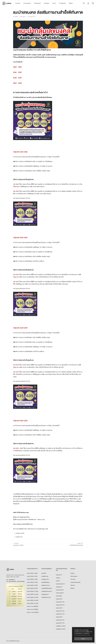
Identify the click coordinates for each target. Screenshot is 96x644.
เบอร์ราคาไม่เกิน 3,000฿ (32, 582)
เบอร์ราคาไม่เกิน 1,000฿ (32, 573)
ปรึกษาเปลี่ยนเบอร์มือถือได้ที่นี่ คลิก (23, 524)
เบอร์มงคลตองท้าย (60, 593)
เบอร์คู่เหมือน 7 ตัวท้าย (61, 626)
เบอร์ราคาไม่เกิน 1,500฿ (32, 576)
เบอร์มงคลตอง (59, 587)
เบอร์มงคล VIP (59, 575)
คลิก (47, 529)
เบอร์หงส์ (58, 581)
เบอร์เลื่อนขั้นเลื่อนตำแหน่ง (47, 588)
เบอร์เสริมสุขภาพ (45, 594)
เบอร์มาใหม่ (44, 573)
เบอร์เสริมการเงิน (45, 576)
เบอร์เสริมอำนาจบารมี (46, 597)
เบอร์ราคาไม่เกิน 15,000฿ (32, 594)
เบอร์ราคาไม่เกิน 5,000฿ (32, 585)
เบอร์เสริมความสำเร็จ (20, 533)
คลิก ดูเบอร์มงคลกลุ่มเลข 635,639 (22, 381)
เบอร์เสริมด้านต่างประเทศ (47, 591)
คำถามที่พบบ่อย (62, 3)
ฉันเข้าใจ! (83, 639)
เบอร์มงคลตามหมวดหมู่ (75, 582)
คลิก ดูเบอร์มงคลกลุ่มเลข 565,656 (22, 455)
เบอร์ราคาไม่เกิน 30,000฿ (32, 603)
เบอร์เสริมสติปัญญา (46, 582)
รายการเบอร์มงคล (27, 3)
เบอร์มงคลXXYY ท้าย (60, 623)
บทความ (54, 3)
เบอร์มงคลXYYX (59, 608)
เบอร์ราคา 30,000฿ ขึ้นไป (32, 606)
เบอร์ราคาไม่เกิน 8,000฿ (32, 588)
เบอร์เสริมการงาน (19, 537)
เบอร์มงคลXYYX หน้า (60, 611)
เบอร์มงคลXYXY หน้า (60, 602)
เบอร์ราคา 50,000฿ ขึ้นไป (32, 609)
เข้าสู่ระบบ (72, 573)
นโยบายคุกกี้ (87, 635)
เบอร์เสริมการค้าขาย (46, 585)
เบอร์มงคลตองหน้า (60, 590)
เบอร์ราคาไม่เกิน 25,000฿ (32, 600)
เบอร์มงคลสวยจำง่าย (60, 584)
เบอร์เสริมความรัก (45, 579)
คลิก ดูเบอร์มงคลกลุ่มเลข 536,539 (22, 289)
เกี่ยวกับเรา (73, 585)
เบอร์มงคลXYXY (59, 599)
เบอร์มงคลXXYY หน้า (60, 620)
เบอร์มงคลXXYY (59, 617)
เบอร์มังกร (58, 578)
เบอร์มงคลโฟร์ (59, 596)
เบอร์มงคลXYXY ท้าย (60, 605)
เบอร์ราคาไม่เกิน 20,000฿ (32, 597)
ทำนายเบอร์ (18, 3)
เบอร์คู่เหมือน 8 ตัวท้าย (61, 629)
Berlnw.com (25, 512)
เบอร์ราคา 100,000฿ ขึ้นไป (33, 612)
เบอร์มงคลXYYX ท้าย (60, 614)
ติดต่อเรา (71, 3)
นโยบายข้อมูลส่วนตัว (78, 635)
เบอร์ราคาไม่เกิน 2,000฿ (32, 579)
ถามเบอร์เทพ (46, 3)
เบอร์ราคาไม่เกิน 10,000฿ (32, 591)
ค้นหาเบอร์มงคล (37, 3)
